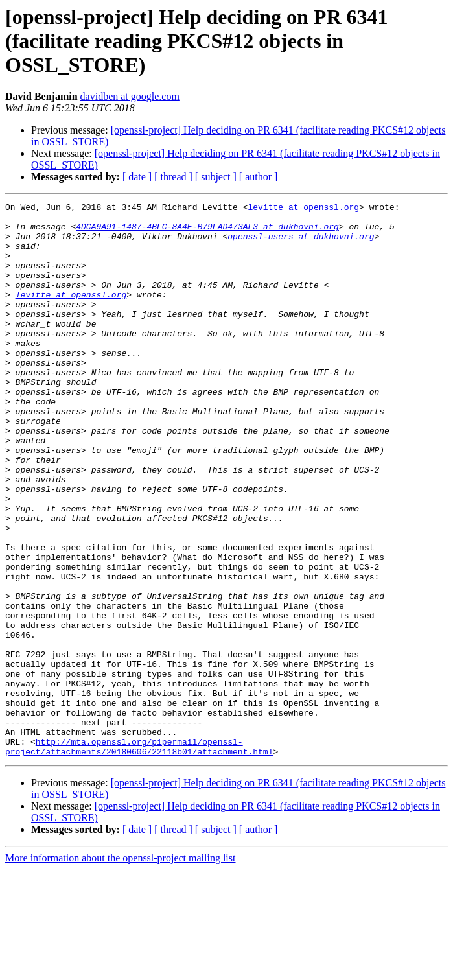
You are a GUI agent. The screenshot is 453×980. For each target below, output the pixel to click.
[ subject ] (216, 177)
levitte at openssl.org (303, 209)
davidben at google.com (130, 96)
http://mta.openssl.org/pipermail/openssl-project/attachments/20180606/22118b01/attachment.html (139, 856)
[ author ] (259, 177)
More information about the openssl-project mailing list (120, 969)
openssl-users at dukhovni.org (301, 244)
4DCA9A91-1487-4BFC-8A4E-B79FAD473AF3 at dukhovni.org (207, 232)
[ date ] (137, 177)
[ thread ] (173, 177)
